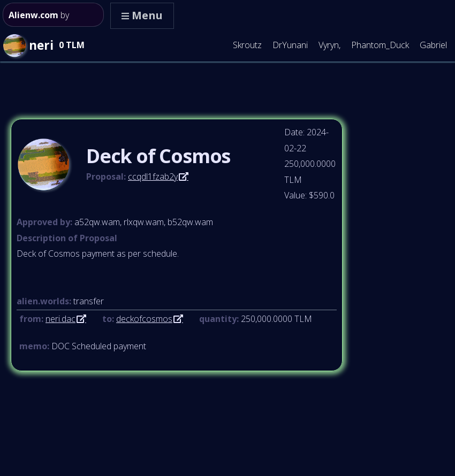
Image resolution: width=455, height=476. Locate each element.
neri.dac (60, 319)
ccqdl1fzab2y (153, 176)
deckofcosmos (144, 319)
